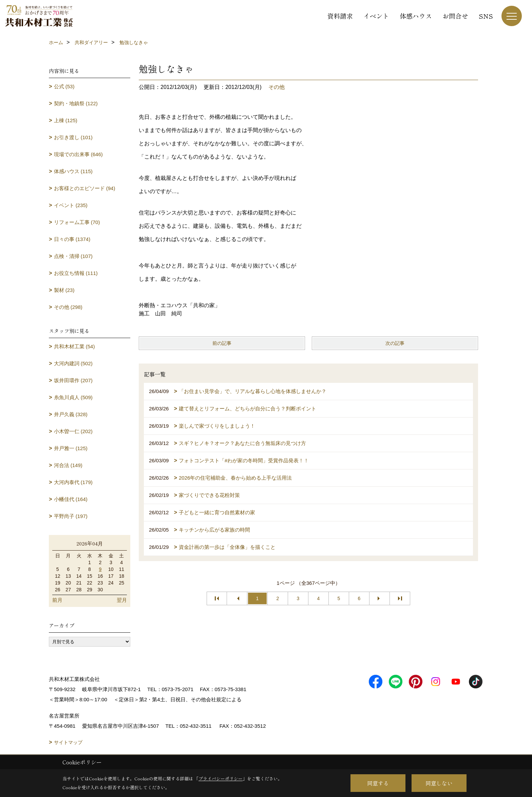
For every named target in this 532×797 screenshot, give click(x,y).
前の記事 (222, 343)
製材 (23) (64, 290)
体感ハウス (416, 16)
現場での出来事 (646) (78, 154)
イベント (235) (71, 205)
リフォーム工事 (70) (77, 222)
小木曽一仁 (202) (73, 431)
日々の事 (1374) (72, 239)
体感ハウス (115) (73, 171)
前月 (57, 600)
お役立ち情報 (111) (76, 273)
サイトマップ (68, 742)
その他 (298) (68, 307)
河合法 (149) (68, 465)
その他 (277, 87)
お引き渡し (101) (73, 137)
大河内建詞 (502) (73, 363)
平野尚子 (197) (71, 516)
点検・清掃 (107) (73, 256)
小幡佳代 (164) (71, 499)
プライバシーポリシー (221, 779)
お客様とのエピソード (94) (85, 188)
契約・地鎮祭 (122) (76, 103)
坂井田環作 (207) (73, 380)
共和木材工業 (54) (74, 346)
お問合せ (455, 16)
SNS (486, 16)
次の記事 (395, 343)
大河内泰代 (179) (73, 482)
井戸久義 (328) (71, 414)
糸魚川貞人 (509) (73, 397)
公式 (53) (64, 86)
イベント (376, 16)
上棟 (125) (66, 120)
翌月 (122, 600)
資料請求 (340, 16)
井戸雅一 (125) (71, 448)
